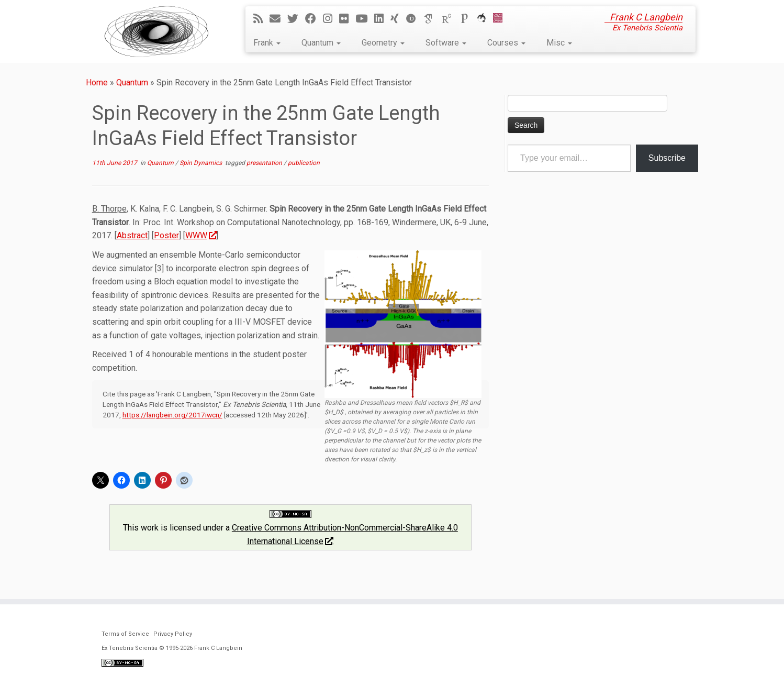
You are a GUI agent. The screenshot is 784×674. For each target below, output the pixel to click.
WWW (201, 235)
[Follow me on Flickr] (347, 19)
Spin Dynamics (201, 163)
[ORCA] (485, 19)
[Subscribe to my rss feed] (261, 19)
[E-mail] (278, 19)
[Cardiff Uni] (501, 19)
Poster (166, 235)
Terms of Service (125, 634)
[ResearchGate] (450, 19)
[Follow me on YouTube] (365, 19)
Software (446, 43)
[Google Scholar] (432, 19)
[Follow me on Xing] (398, 19)
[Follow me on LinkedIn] (382, 19)
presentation (265, 163)
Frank (267, 43)
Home (97, 82)
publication (304, 163)
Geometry (383, 43)
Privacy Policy (173, 634)
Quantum (321, 43)
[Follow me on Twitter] (296, 19)
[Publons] (468, 19)
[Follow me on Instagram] (331, 19)
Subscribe (667, 158)
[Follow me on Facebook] (314, 19)
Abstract (132, 235)
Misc (559, 43)
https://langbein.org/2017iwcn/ (172, 415)
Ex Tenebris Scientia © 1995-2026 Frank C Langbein (172, 648)
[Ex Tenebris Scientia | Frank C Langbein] (156, 31)
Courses (506, 43)
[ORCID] (415, 19)
